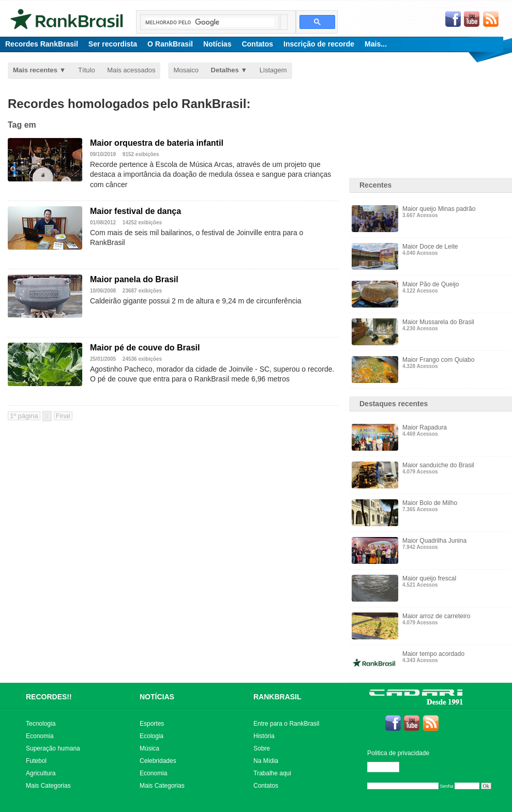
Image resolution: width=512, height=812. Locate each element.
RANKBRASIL (277, 697)
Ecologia (152, 736)
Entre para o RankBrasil (286, 724)
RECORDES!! (49, 697)
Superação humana (53, 748)
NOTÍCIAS (157, 697)
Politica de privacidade (398, 753)
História (264, 736)
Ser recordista (113, 44)
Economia (40, 736)
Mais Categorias (48, 786)
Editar (388, 767)
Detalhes (225, 70)
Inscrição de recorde (319, 44)
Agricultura (41, 773)
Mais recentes (35, 70)
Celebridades (158, 761)
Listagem (273, 70)
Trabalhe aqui (272, 773)
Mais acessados (131, 70)
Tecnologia (41, 724)
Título (87, 70)
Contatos (257, 44)
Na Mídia (266, 761)
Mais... (376, 44)
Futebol (36, 761)
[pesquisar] (210, 22)
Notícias (217, 44)
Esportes (152, 724)
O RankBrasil (170, 44)
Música (149, 748)
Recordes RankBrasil (42, 44)
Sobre (262, 748)
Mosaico (186, 70)
